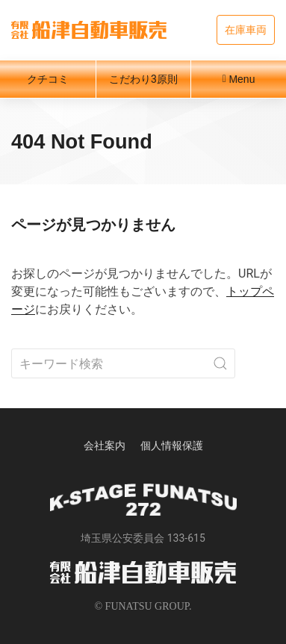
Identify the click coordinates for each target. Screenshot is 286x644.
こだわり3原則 (143, 79)
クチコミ (48, 79)
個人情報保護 (172, 446)
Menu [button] (239, 79)
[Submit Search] (220, 363)
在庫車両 (246, 30)
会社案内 (105, 446)
